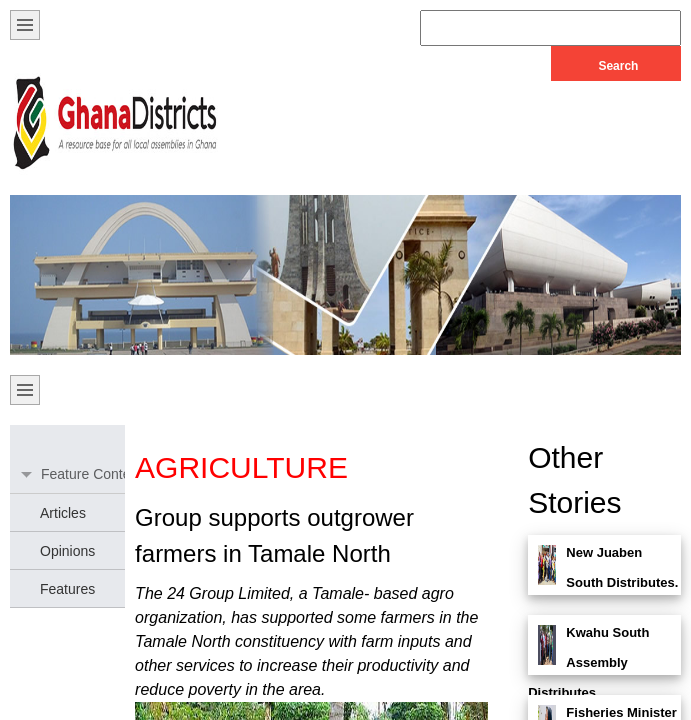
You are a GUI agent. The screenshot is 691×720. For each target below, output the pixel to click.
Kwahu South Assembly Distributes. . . (588, 662)
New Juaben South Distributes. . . (603, 582)
